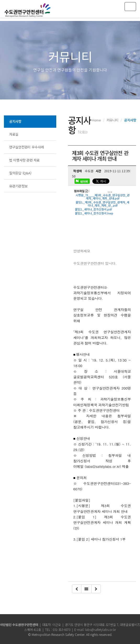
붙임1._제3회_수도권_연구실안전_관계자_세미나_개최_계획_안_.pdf (102, 204)
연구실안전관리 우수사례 (27, 147)
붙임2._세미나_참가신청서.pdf (93, 209)
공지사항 (15, 121)
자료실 (14, 134)
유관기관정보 (18, 186)
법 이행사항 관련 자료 (24, 160)
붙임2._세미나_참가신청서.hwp (94, 213)
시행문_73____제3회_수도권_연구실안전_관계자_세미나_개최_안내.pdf (103, 197)
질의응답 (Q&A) (20, 173)
